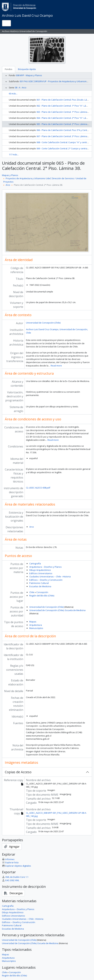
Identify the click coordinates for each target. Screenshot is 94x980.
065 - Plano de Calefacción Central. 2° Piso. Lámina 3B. (64, 124)
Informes (8, 859)
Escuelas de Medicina (40, 586)
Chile (32, 592)
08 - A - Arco (21, 88)
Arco (8, 185)
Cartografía (35, 563)
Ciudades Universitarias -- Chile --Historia (50, 577)
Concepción (42, 592)
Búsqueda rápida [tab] (27, 69)
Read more (56, 366)
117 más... (14, 154)
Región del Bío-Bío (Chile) (42, 596)
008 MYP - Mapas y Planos (29, 75)
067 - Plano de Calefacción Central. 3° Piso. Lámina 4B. (64, 136)
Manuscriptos (36, 628)
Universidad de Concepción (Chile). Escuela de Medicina (57, 610)
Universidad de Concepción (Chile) (43, 323)
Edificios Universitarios (41, 573)
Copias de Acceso (18, 772)
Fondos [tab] (9, 69)
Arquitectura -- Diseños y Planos (45, 567)
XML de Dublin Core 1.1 (15, 877)
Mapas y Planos (10, 175)
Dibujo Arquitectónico (40, 570)
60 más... (13, 94)
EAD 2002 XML (11, 880)
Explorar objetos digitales (16, 866)
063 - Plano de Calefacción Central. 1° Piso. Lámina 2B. (64, 112)
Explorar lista (10, 862)
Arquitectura (36, 625)
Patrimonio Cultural (39, 583)
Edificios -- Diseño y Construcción (46, 580)
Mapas (33, 622)
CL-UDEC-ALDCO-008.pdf (38, 488)
